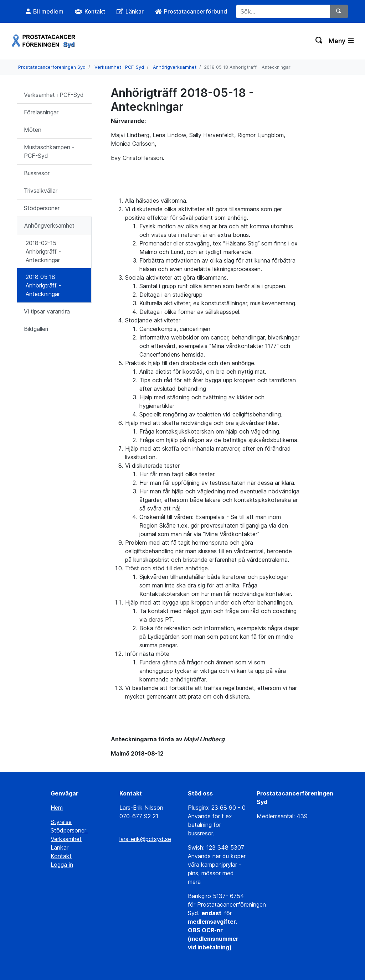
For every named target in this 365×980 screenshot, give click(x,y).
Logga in (62, 865)
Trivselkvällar (41, 191)
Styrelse (61, 822)
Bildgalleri (36, 329)
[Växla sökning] (319, 41)
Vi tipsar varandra (47, 311)
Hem (57, 808)
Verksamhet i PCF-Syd (119, 67)
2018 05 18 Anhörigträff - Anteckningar (43, 285)
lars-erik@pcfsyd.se (145, 839)
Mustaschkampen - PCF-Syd (49, 151)
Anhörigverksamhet (175, 67)
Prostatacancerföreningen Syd (52, 67)
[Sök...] (283, 11)
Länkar (60, 847)
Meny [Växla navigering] (341, 41)
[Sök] (339, 11)
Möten (33, 130)
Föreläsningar (41, 112)
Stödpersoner (42, 208)
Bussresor (37, 173)
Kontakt (61, 856)
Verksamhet (66, 839)
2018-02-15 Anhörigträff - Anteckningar (43, 252)
